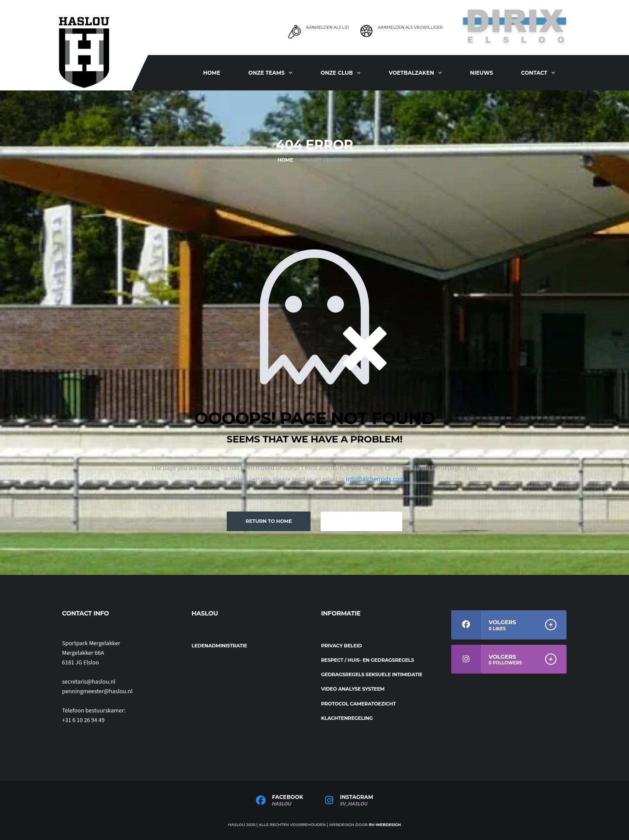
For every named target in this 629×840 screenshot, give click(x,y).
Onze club (337, 73)
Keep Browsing (361, 521)
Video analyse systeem (353, 689)
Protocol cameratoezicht (358, 704)
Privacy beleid (341, 646)
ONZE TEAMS (267, 73)
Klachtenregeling (347, 718)
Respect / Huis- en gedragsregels (368, 660)
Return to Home (269, 521)
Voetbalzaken (411, 73)
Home (212, 73)
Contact (534, 73)
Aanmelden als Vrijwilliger (410, 28)
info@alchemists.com (375, 479)
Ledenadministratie (219, 646)
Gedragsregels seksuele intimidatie (372, 674)
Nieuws (482, 73)
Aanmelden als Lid (327, 28)
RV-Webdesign (385, 824)
